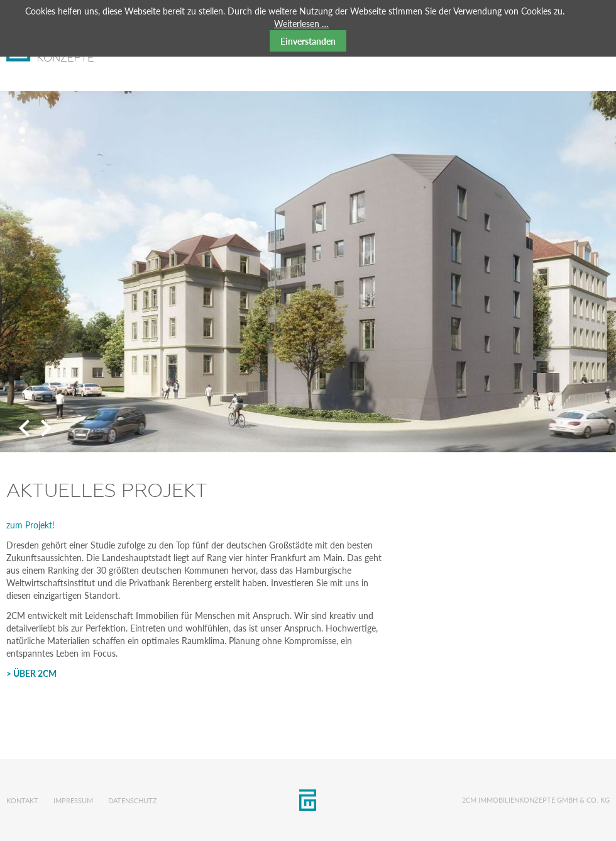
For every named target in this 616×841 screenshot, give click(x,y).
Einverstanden (308, 41)
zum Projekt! (30, 525)
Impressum (73, 800)
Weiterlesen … (301, 24)
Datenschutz (133, 800)
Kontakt (22, 800)
